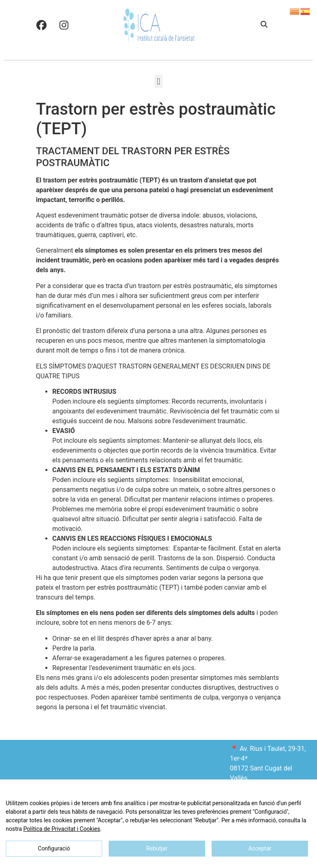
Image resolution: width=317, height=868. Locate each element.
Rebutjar (157, 848)
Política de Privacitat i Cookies (62, 829)
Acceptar (260, 848)
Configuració (54, 848)
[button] (264, 25)
